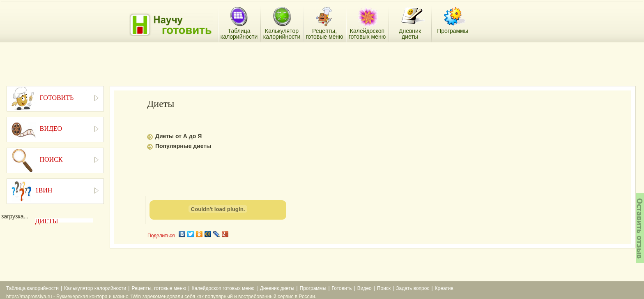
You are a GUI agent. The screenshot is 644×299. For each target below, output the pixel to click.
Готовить (342, 288)
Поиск (384, 288)
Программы (313, 288)
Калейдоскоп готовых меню (223, 288)
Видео (365, 288)
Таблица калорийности (32, 288)
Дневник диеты (277, 288)
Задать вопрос (413, 288)
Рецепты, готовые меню (159, 288)
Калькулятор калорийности (95, 288)
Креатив (444, 288)
